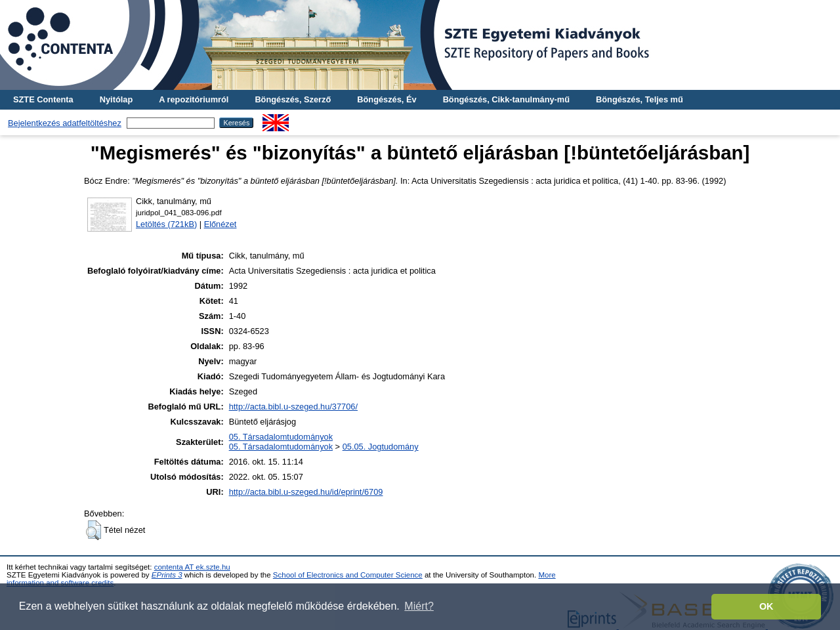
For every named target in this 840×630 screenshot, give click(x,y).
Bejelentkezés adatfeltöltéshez (65, 123)
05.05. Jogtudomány (381, 447)
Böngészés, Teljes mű (640, 99)
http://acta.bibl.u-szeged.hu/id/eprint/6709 (306, 492)
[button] (94, 530)
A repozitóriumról (194, 99)
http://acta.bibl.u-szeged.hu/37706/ (293, 407)
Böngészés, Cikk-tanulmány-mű (506, 99)
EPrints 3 (167, 575)
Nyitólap (116, 99)
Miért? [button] (419, 606)
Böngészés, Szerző (293, 99)
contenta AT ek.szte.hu (192, 567)
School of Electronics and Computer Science (348, 575)
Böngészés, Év (387, 99)
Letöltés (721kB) (166, 224)
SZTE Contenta (43, 99)
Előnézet (220, 224)
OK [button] (766, 606)
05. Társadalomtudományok (281, 437)
